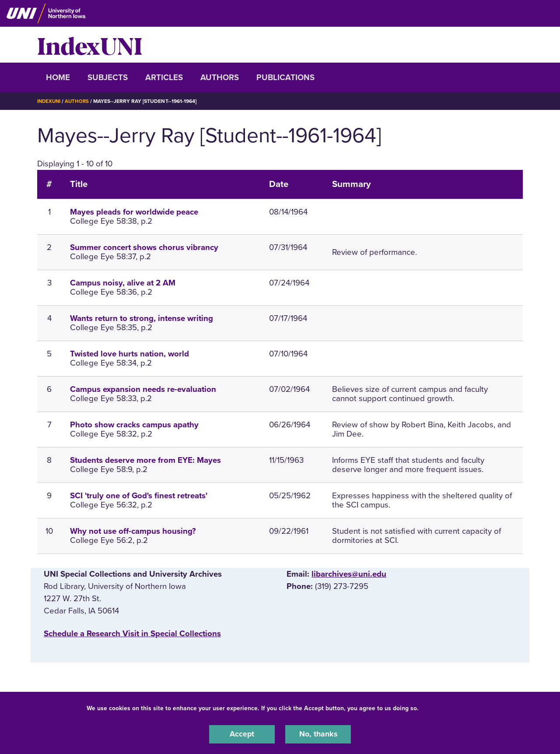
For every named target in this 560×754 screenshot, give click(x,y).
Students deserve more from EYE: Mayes (145, 460)
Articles (164, 78)
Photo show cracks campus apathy (134, 425)
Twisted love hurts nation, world (129, 354)
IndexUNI (90, 45)
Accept (242, 734)
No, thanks (318, 734)
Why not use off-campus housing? (133, 531)
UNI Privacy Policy (448, 707)
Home (58, 78)
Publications (285, 78)
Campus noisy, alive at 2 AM (123, 283)
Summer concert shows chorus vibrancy (144, 247)
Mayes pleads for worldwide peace (134, 212)
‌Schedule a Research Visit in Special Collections (132, 634)
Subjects (108, 78)
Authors (220, 78)
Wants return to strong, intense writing (142, 318)
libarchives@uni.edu (349, 574)
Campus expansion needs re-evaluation (143, 389)
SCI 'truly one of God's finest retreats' (139, 496)
